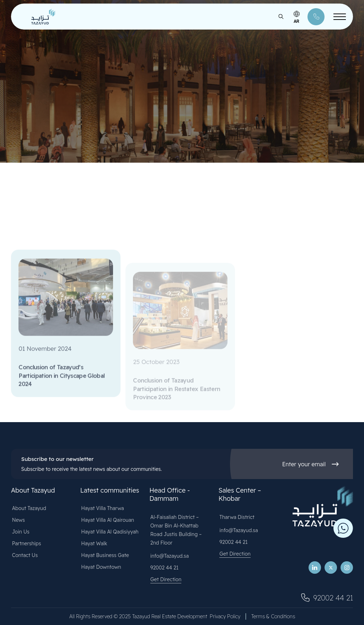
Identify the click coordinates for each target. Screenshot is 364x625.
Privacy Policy (225, 616)
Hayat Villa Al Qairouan (108, 520)
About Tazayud (29, 508)
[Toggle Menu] (340, 17)
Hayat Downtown (101, 567)
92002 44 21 (164, 568)
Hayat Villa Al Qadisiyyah (110, 532)
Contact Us (25, 555)
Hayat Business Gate (105, 555)
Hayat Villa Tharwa (102, 508)
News (18, 520)
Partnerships (27, 543)
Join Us (21, 532)
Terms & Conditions (273, 616)
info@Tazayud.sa (170, 556)
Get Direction (166, 579)
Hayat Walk (94, 543)
